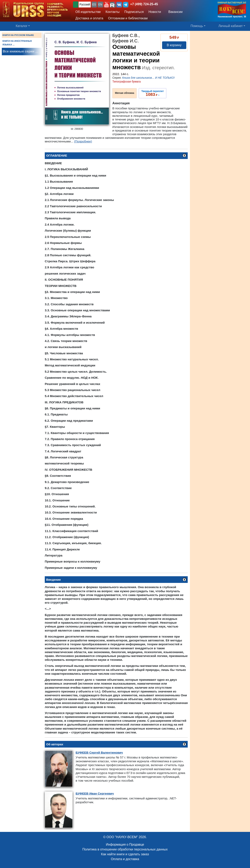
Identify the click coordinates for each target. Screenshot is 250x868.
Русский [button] (85, 4)
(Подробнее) (83, 141)
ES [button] (94, 4)
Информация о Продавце (125, 844)
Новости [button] (155, 12)
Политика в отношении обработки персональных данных (125, 849)
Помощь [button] (197, 26)
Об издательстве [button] (88, 12)
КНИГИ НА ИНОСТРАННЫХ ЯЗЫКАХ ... (17, 43)
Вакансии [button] (174, 12)
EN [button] (100, 4)
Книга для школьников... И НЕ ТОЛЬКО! (148, 78)
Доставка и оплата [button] (89, 18)
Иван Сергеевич (95, 793)
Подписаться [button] (134, 12)
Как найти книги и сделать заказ (125, 854)
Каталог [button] (22, 26)
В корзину (174, 45)
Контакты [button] (113, 12)
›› (153, 93)
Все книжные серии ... (20, 51)
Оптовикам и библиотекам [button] (128, 18)
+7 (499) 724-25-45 (144, 4)
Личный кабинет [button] (231, 26)
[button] (106, 5)
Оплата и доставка (125, 859)
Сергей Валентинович (99, 752)
